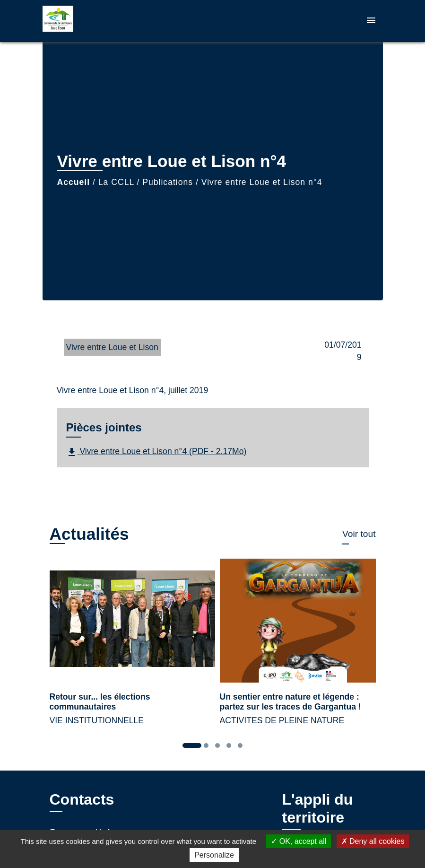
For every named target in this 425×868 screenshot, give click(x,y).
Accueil (74, 182)
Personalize (214, 855)
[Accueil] (102, 21)
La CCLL (116, 182)
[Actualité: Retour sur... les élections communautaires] (128, 648)
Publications (168, 182)
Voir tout (359, 534)
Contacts (82, 799)
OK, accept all (299, 841)
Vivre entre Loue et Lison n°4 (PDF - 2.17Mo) (156, 452)
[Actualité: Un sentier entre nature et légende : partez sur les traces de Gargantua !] (298, 648)
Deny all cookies (373, 841)
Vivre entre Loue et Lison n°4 (262, 182)
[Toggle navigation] (371, 21)
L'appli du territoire (318, 808)
